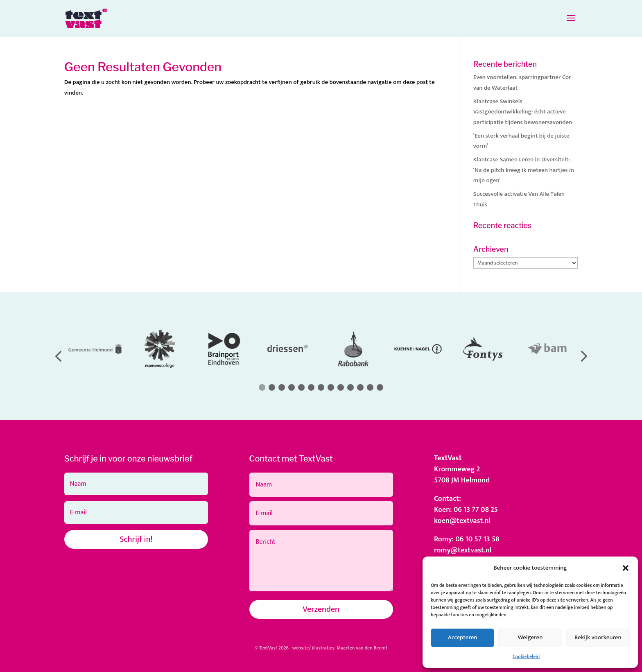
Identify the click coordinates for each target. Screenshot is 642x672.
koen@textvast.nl (462, 521)
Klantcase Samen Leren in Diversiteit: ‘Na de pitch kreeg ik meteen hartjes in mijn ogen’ (524, 170)
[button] (626, 568)
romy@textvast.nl (463, 550)
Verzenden (321, 609)
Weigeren (530, 637)
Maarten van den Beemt (362, 648)
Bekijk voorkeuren (598, 637)
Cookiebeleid (526, 656)
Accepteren (463, 637)
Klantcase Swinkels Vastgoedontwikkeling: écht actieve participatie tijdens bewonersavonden (523, 112)
